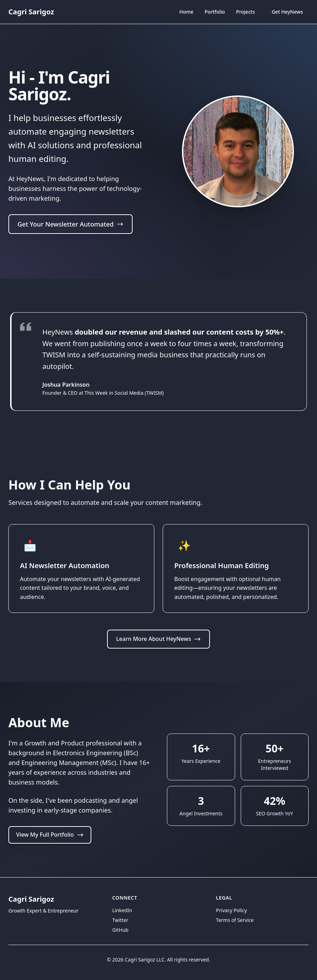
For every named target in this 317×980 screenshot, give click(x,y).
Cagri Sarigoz (31, 12)
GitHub (121, 930)
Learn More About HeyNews (158, 639)
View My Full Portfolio (50, 835)
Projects (246, 12)
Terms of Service (235, 920)
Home (186, 13)
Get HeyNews (287, 12)
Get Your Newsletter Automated (71, 224)
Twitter (120, 920)
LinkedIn (122, 910)
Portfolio (215, 12)
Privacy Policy (231, 910)
